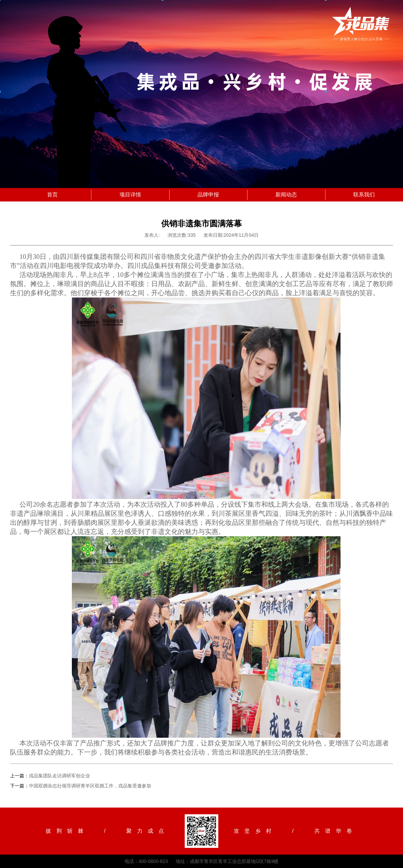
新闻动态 (286, 195)
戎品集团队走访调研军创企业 (59, 776)
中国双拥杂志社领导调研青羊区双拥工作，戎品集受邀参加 (90, 786)
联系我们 (364, 195)
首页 (52, 195)
